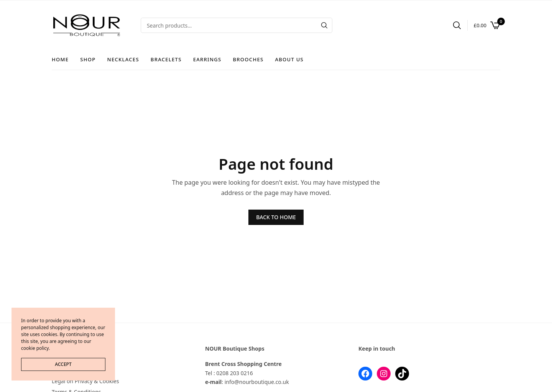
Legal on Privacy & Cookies (85, 381)
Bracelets (166, 59)
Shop (88, 59)
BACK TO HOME (276, 217)
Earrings (207, 59)
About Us (289, 59)
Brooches (248, 59)
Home (60, 59)
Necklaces (123, 59)
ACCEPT (63, 364)
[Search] (324, 25)
